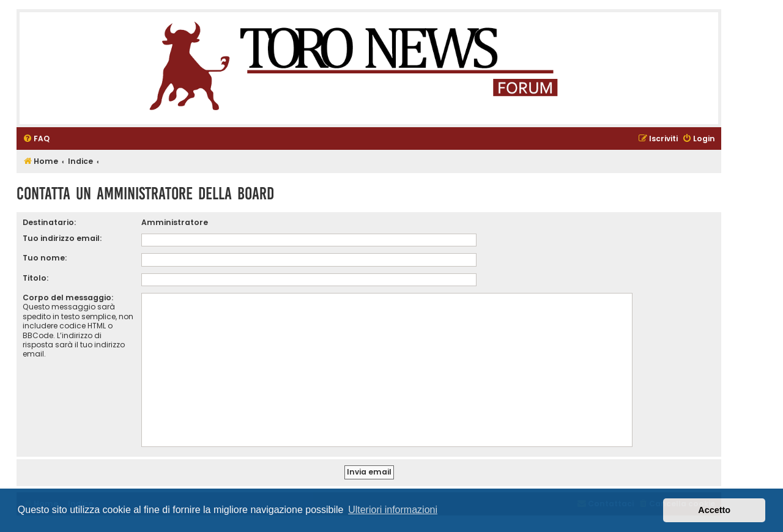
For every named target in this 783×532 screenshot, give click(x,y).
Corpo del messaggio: (68, 297)
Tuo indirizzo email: (62, 238)
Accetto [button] (714, 510)
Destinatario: (49, 222)
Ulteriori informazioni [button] (393, 510)
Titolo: (35, 278)
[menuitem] (36, 139)
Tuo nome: (45, 258)
